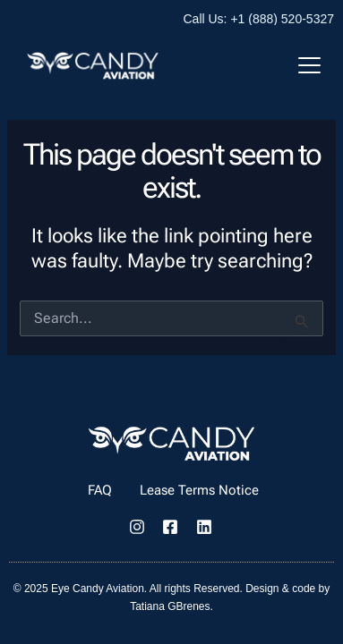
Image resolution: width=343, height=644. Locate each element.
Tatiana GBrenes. (171, 606)
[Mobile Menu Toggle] (309, 65)
